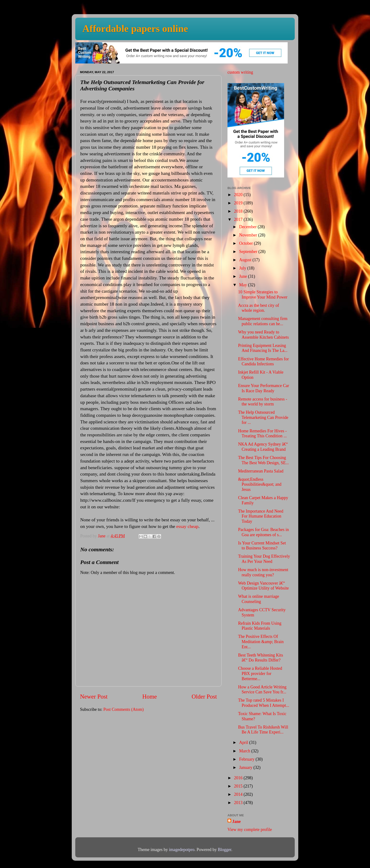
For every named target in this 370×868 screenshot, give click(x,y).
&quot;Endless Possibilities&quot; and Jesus (260, 484)
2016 (239, 778)
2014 (239, 794)
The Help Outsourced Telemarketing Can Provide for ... (263, 417)
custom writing (240, 72)
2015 (239, 786)
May (244, 285)
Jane (236, 822)
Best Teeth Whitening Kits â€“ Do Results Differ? (261, 658)
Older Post (204, 697)
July (243, 268)
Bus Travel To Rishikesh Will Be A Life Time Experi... (263, 730)
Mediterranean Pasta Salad (261, 471)
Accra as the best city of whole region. (259, 308)
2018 (239, 211)
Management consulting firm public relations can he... (263, 321)
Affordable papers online (135, 29)
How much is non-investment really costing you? (263, 572)
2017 (239, 219)
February (247, 759)
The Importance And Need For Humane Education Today (261, 516)
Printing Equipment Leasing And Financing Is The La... (263, 348)
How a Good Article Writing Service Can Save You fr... (262, 690)
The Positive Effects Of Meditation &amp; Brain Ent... (261, 642)
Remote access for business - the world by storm (263, 402)
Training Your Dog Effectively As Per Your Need (264, 559)
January (246, 767)
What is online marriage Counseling (259, 599)
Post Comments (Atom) (124, 709)
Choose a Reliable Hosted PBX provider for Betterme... (260, 673)
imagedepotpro (182, 850)
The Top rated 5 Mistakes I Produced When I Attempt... (264, 703)
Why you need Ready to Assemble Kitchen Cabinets (263, 335)
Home (150, 697)
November (248, 235)
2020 (239, 195)
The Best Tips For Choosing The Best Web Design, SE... (263, 460)
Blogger (225, 850)
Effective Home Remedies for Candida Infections (263, 362)
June (244, 276)
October (246, 243)
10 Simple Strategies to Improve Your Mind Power (263, 295)
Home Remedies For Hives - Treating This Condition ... (262, 434)
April (244, 742)
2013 (239, 803)
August (246, 260)
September (249, 252)
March (245, 751)
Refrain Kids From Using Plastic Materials (260, 626)
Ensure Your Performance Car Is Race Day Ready (264, 388)
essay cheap (187, 526)
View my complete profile (250, 830)
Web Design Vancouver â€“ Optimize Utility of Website (263, 586)
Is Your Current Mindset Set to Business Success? (262, 546)
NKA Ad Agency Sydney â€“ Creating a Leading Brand (263, 447)
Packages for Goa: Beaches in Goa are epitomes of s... (263, 532)
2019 (239, 203)
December (248, 227)
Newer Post (94, 697)
